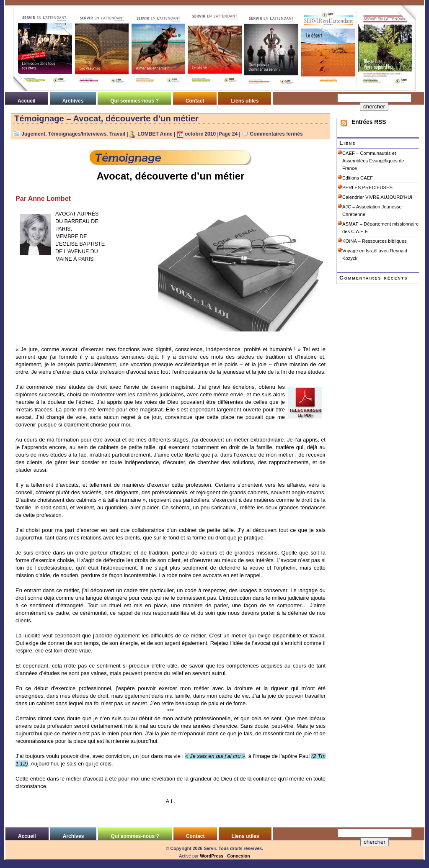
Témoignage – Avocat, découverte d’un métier (106, 118)
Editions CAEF (358, 178)
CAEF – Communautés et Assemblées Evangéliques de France (373, 161)
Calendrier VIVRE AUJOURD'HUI (377, 197)
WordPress (212, 856)
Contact (195, 101)
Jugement (33, 134)
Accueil (27, 101)
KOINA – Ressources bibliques (375, 241)
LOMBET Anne (155, 134)
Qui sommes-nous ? (134, 101)
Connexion (239, 856)
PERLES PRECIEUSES (367, 187)
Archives (73, 101)
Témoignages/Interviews (77, 134)
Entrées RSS (369, 122)
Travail (117, 134)
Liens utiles (245, 101)
